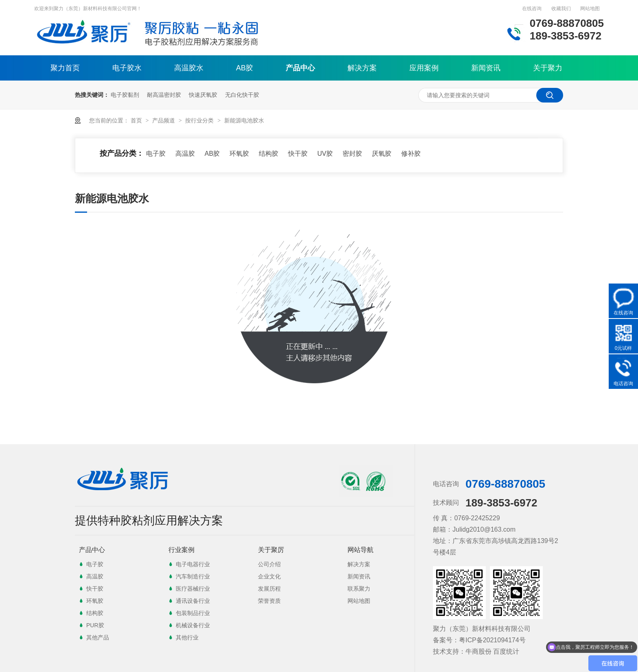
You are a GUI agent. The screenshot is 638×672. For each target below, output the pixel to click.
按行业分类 (200, 120)
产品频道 (164, 120)
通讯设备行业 (193, 601)
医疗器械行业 (193, 589)
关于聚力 (548, 68)
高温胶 (185, 154)
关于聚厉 (271, 550)
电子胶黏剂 (125, 95)
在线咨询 (532, 9)
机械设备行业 (193, 625)
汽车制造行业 (193, 576)
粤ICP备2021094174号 (492, 640)
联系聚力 (359, 589)
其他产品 (98, 637)
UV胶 (325, 154)
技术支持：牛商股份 (462, 651)
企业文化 (269, 576)
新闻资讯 (486, 68)
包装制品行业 (193, 613)
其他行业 (187, 637)
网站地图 (590, 9)
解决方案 (362, 68)
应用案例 (424, 68)
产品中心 (300, 68)
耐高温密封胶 (164, 95)
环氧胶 (239, 154)
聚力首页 (65, 68)
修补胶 (411, 154)
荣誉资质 (269, 601)
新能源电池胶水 (244, 120)
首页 (137, 120)
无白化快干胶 (242, 95)
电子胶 (156, 154)
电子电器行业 (193, 564)
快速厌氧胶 (203, 95)
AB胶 (245, 68)
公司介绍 (269, 564)
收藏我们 (561, 9)
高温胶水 (189, 68)
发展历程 (269, 589)
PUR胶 (95, 625)
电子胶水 (127, 68)
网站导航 (361, 550)
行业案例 (181, 550)
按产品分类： (122, 153)
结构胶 (269, 154)
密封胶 (352, 154)
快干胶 (298, 154)
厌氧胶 (382, 154)
